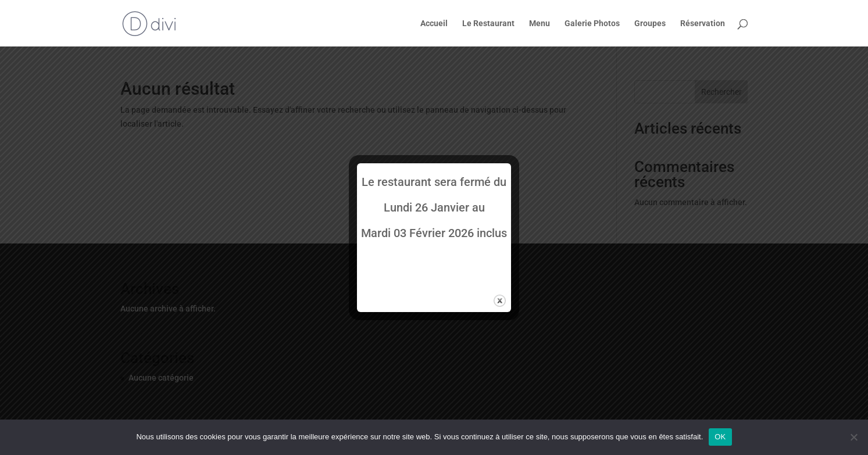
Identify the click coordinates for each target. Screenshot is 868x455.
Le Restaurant (488, 24)
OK (720, 437)
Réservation (703, 24)
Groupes (650, 24)
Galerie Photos (592, 24)
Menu (540, 24)
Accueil (434, 24)
